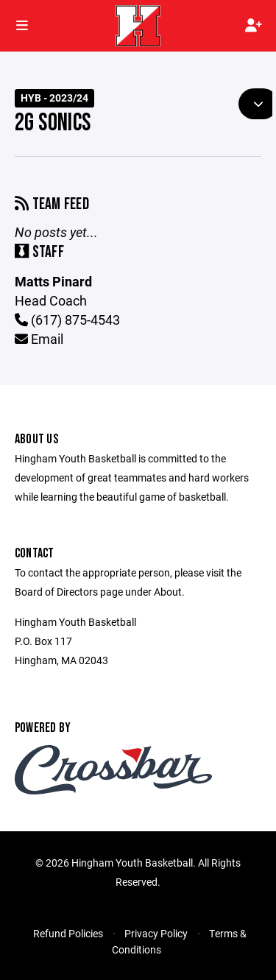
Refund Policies (68, 933)
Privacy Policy (156, 933)
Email (39, 339)
